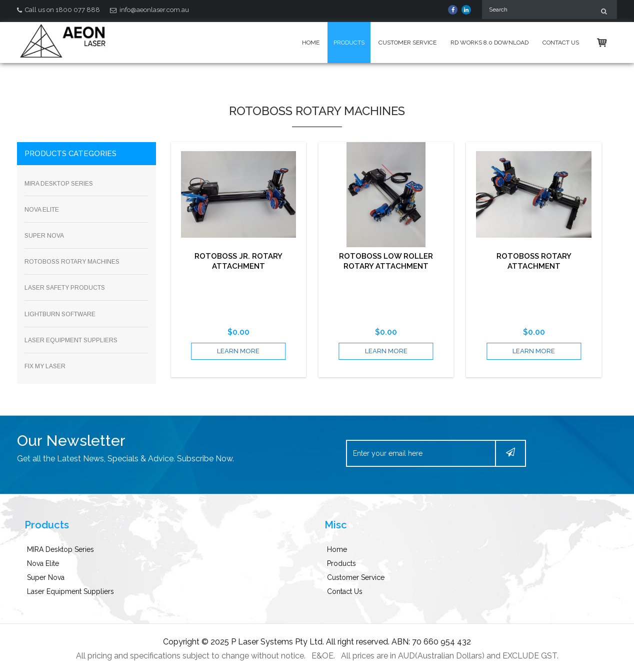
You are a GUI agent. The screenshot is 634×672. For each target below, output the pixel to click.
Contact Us (561, 43)
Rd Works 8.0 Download (489, 43)
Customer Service (407, 43)
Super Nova (46, 577)
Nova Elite (43, 563)
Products (349, 43)
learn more (238, 351)
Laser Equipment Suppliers (70, 591)
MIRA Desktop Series (60, 549)
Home (311, 43)
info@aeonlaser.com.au (149, 10)
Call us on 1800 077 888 (58, 10)
